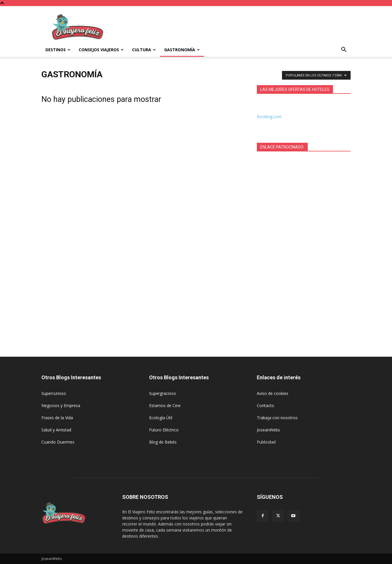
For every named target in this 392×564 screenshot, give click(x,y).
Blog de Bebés (163, 442)
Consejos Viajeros (101, 50)
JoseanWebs (268, 430)
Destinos (58, 50)
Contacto (265, 405)
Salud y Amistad (56, 430)
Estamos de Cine (165, 405)
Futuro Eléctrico (164, 430)
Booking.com (269, 117)
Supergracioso (163, 393)
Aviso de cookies (273, 393)
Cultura (144, 50)
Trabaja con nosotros (277, 418)
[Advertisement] (245, 27)
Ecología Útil (161, 418)
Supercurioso (54, 393)
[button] (344, 50)
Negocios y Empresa (61, 405)
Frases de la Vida (57, 418)
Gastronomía (182, 50)
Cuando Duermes (58, 442)
